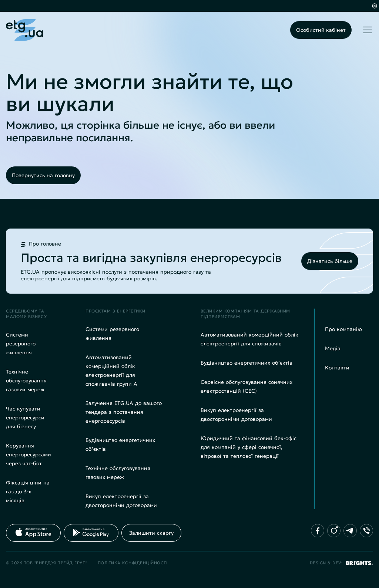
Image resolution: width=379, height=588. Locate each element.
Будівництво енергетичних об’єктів (246, 363)
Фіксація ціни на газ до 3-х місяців (28, 491)
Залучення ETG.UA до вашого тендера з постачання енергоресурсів (124, 412)
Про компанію (343, 329)
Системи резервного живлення (21, 344)
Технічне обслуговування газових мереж (26, 381)
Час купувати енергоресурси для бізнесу (25, 418)
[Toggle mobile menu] (368, 30)
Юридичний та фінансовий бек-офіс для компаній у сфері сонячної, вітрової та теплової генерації (249, 447)
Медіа (333, 348)
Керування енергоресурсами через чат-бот (28, 454)
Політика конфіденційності (133, 563)
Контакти (337, 368)
